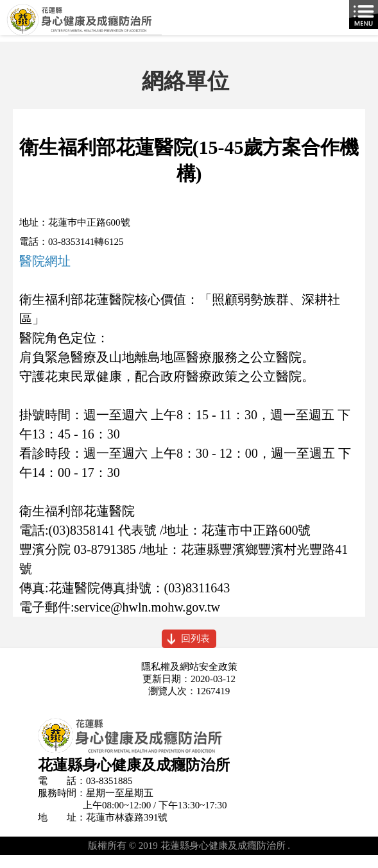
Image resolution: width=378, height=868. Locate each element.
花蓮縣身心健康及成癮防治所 (189, 24)
